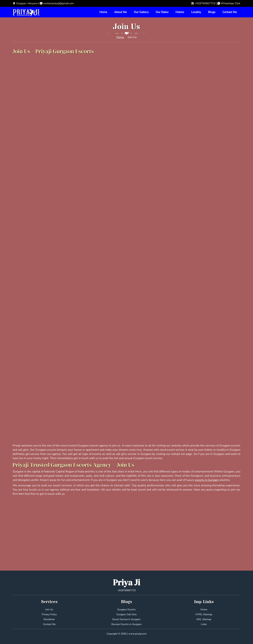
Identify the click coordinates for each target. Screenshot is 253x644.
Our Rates (162, 12)
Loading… (126, 249)
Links (204, 624)
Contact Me (230, 12)
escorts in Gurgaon (207, 480)
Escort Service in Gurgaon (126, 619)
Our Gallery (141, 12)
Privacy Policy (49, 614)
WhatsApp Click (231, 3)
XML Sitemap (204, 619)
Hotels (180, 12)
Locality (196, 12)
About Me (121, 12)
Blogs (212, 12)
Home (103, 12)
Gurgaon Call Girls (127, 614)
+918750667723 (205, 3)
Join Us (49, 609)
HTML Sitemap (204, 614)
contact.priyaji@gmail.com (59, 3)
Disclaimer (49, 619)
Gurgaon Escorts (126, 609)
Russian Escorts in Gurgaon (126, 624)
